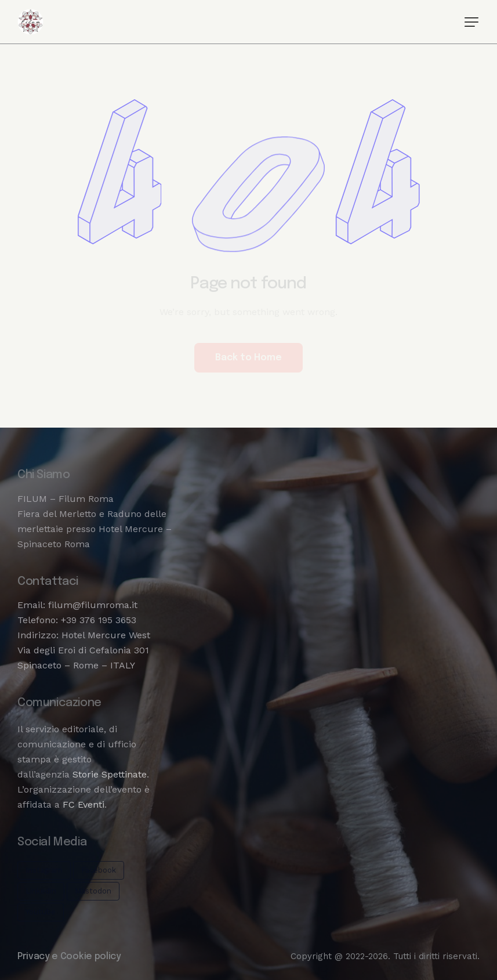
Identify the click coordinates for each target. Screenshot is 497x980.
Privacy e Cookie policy (69, 957)
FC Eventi (84, 804)
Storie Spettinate (110, 774)
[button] (471, 22)
